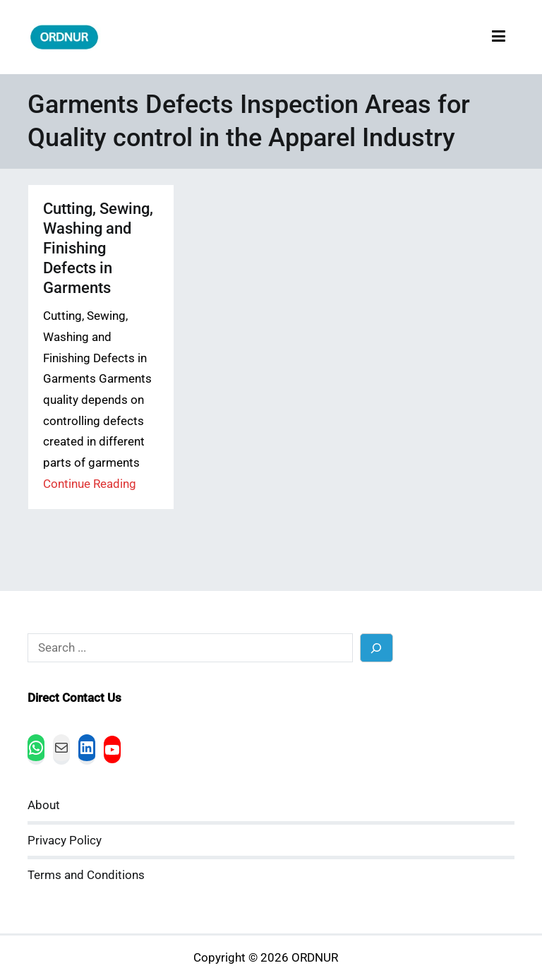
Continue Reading (90, 484)
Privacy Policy (65, 841)
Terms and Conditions (86, 875)
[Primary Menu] (499, 37)
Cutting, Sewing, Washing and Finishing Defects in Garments (98, 248)
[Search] (377, 648)
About (44, 805)
